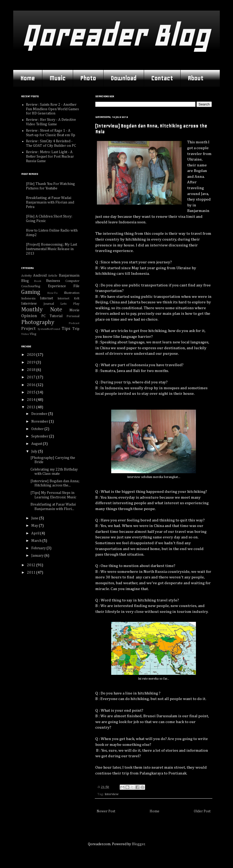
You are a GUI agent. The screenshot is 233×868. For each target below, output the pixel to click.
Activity (26, 276)
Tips (66, 329)
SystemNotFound (49, 329)
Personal (73, 316)
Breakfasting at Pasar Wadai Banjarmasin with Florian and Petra (50, 202)
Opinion (29, 316)
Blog (25, 281)
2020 (32, 355)
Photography (38, 322)
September (40, 436)
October (38, 429)
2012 (32, 565)
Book (38, 281)
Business (53, 281)
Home (28, 78)
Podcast (74, 323)
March (37, 541)
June (35, 518)
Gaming (31, 292)
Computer (72, 281)
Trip (76, 329)
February (39, 548)
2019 (32, 362)
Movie (74, 310)
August (37, 444)
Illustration (72, 293)
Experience (57, 286)
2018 (32, 370)
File (76, 286)
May (35, 526)
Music (57, 78)
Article (53, 276)
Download (124, 78)
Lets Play (70, 304)
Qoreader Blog (115, 36)
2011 (32, 573)
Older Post (202, 811)
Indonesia (28, 298)
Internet (46, 298)
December (40, 414)
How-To (53, 293)
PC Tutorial (52, 316)
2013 (32, 407)
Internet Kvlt (68, 298)
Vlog (33, 334)
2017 (32, 377)
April (36, 533)
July (35, 451)
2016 (32, 385)
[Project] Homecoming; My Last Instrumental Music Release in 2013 (51, 249)
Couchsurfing (31, 286)
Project (28, 329)
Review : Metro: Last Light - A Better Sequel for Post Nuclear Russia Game (50, 157)
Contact (162, 78)
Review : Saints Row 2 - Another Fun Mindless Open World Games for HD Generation (52, 109)
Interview (112, 794)
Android (40, 276)
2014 (32, 400)
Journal (49, 304)
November (40, 422)
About (196, 78)
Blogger (138, 844)
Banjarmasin (69, 276)
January (38, 556)
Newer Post (106, 811)
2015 (32, 392)
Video (25, 334)
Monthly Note (42, 310)
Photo (88, 78)
